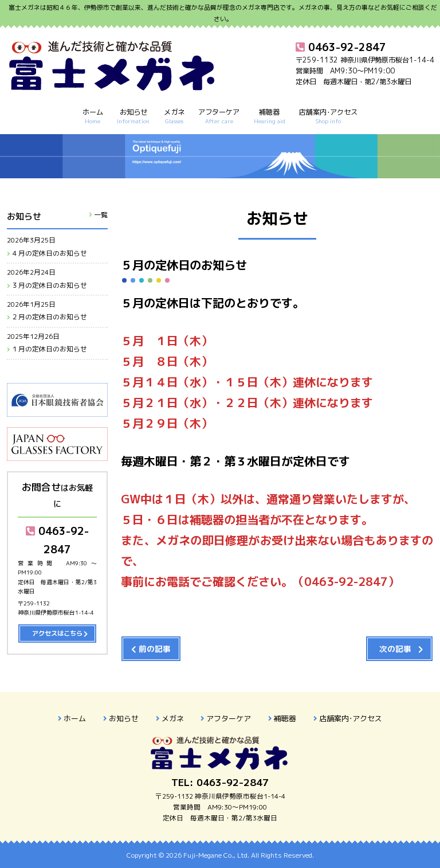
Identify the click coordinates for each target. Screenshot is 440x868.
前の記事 (155, 649)
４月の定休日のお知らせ (49, 253)
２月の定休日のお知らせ (49, 317)
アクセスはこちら (57, 634)
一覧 (101, 215)
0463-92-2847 (57, 540)
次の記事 (395, 649)
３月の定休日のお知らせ (49, 286)
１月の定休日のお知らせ (49, 349)
